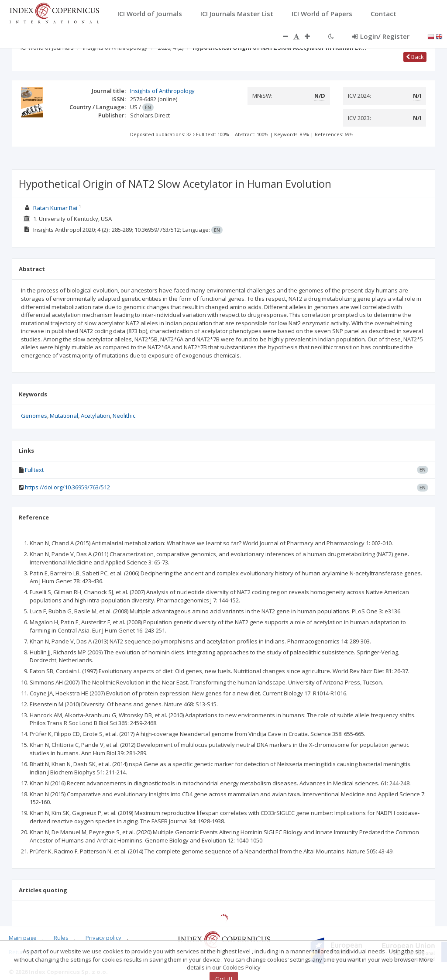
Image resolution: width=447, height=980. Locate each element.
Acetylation (95, 416)
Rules (61, 938)
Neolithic (124, 416)
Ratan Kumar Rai (55, 208)
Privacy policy (103, 938)
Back (415, 57)
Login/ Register (381, 36)
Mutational (64, 416)
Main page (23, 938)
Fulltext (34, 470)
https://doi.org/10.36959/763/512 (67, 487)
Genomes (34, 416)
